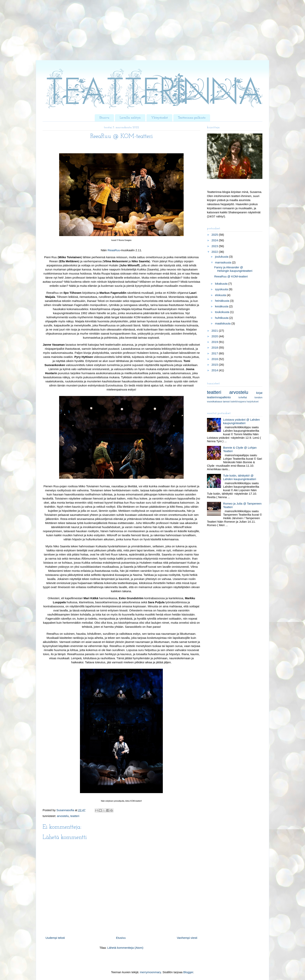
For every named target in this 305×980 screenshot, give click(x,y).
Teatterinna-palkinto (192, 118)
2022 (215, 252)
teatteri (75, 816)
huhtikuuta (222, 318)
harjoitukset (253, 402)
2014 (215, 370)
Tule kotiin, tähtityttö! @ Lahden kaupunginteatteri (240, 477)
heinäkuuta (223, 301)
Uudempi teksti (55, 938)
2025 (215, 235)
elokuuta (221, 295)
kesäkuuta (222, 306)
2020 (215, 336)
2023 (215, 246)
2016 (215, 359)
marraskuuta (223, 262)
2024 (215, 240)
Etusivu (104, 118)
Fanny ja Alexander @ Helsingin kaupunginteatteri (233, 269)
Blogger (188, 972)
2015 (215, 365)
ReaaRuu (114, 250)
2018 (215, 347)
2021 (215, 331)
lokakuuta (222, 284)
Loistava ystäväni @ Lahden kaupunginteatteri (241, 421)
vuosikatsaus (215, 402)
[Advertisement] (117, 33)
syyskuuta (222, 289)
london (258, 397)
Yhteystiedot (159, 118)
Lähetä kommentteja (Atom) (125, 948)
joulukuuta (222, 257)
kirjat (259, 393)
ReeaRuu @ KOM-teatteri (231, 276)
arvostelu (63, 816)
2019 (215, 342)
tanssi (226, 402)
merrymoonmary (150, 972)
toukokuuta (223, 312)
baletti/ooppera (238, 402)
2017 (215, 353)
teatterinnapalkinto (219, 397)
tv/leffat (243, 397)
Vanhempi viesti (187, 938)
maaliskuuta (223, 323)
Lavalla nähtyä (130, 118)
